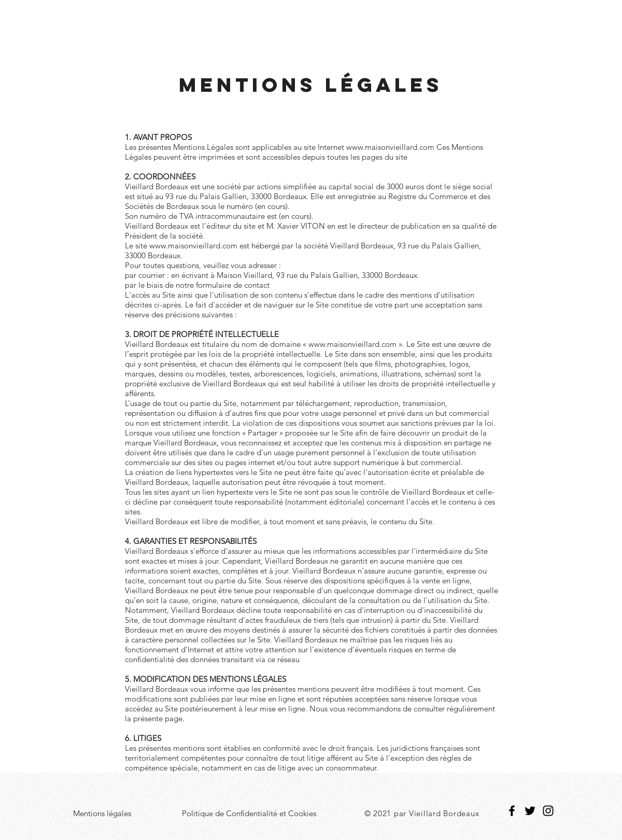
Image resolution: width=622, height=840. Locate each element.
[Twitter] (530, 811)
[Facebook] (512, 811)
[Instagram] (548, 811)
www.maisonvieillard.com (390, 147)
